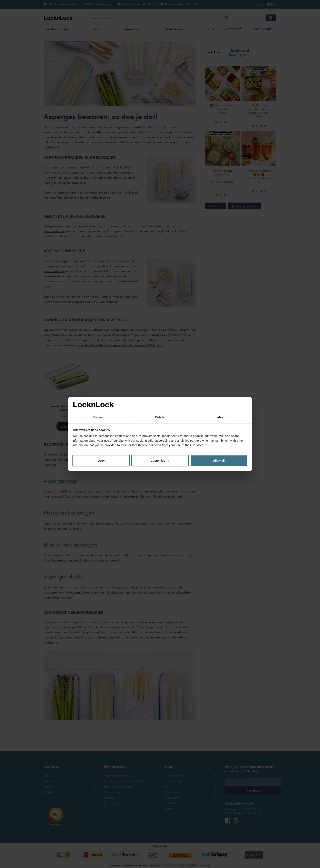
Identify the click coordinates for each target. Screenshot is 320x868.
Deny (101, 461)
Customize (160, 461)
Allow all (219, 461)
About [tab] (221, 417)
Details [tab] (160, 417)
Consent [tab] (99, 417)
